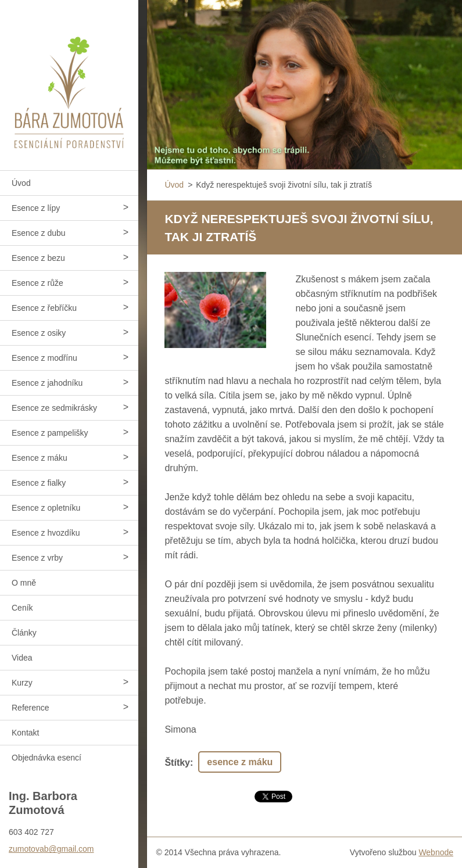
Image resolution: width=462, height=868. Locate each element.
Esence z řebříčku (44, 308)
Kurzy (22, 683)
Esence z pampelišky (50, 433)
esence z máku (240, 762)
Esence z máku (40, 458)
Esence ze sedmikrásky (54, 408)
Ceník (22, 608)
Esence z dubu (39, 233)
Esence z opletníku (46, 508)
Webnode (436, 852)
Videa (22, 658)
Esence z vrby (37, 558)
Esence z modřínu (44, 358)
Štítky (177, 763)
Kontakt (25, 733)
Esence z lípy (36, 208)
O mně (24, 583)
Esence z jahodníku (47, 383)
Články (24, 633)
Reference (31, 708)
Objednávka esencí (46, 758)
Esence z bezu (38, 258)
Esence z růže (37, 283)
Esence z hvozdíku (46, 533)
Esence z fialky (39, 483)
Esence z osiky (39, 333)
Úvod (21, 183)
